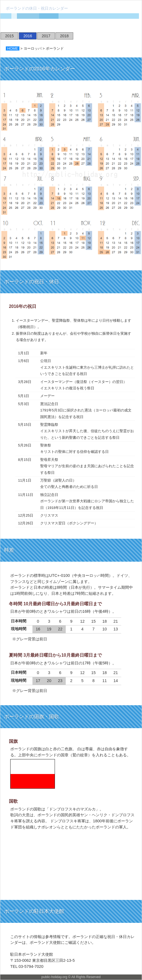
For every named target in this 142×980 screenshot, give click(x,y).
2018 (64, 36)
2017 (46, 36)
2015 (9, 36)
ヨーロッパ (33, 48)
